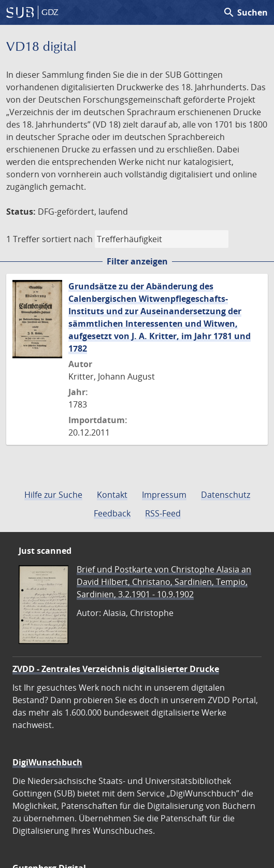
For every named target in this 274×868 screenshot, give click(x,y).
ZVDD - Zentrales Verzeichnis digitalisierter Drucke (116, 669)
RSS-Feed (163, 513)
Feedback (112, 513)
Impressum (164, 495)
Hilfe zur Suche (53, 495)
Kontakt (112, 495)
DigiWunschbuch (47, 762)
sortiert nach (67, 239)
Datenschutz (226, 495)
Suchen (245, 12)
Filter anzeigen (137, 261)
